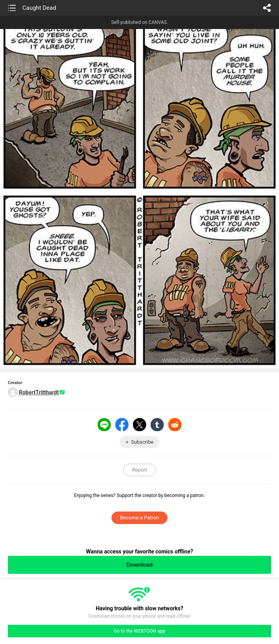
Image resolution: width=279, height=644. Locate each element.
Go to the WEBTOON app (139, 631)
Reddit (175, 424)
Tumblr (157, 424)
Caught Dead (39, 8)
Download (139, 565)
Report (139, 470)
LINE (104, 424)
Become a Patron (139, 518)
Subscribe (142, 442)
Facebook (122, 424)
